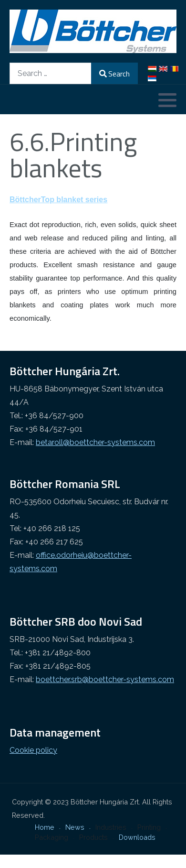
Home (45, 827)
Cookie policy (33, 750)
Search (114, 74)
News (75, 827)
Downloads (137, 837)
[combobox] (51, 73)
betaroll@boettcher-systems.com (95, 442)
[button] (167, 100)
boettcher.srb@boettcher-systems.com (105, 679)
